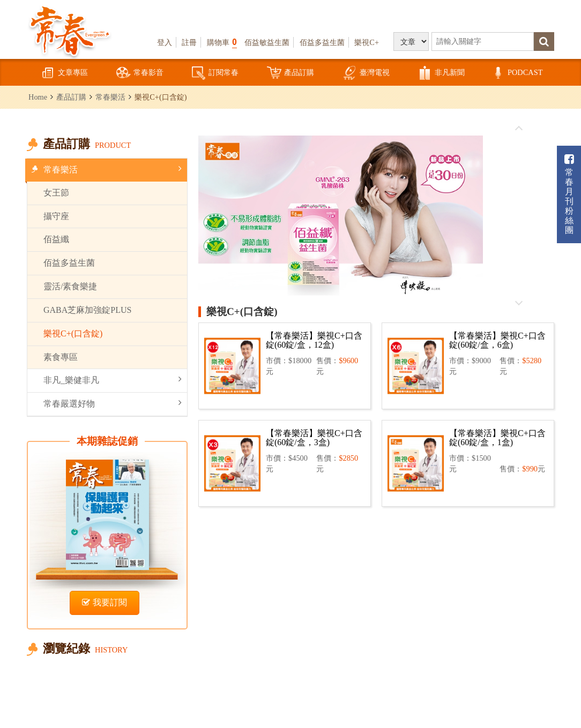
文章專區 (64, 73)
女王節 (56, 193)
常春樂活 (110, 97)
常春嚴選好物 (113, 403)
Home (38, 97)
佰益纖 (56, 239)
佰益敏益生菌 (267, 42)
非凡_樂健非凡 (113, 380)
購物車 (222, 42)
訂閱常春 (215, 73)
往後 (519, 303)
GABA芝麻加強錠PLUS (87, 310)
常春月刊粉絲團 (569, 194)
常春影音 (140, 73)
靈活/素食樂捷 (70, 286)
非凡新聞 (441, 73)
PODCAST (517, 73)
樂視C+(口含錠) (73, 333)
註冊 (189, 42)
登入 (165, 42)
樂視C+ (367, 42)
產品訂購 (290, 73)
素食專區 (61, 357)
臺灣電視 (366, 73)
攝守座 (56, 216)
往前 (519, 129)
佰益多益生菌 (322, 42)
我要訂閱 (105, 602)
